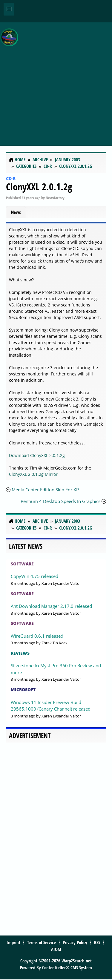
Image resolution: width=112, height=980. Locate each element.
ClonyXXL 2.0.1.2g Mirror (33, 474)
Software (22, 564)
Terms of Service (42, 942)
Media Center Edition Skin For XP (45, 490)
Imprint (13, 942)
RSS (97, 942)
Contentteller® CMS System (67, 967)
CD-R (11, 178)
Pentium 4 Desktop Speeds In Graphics (60, 501)
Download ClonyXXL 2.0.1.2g (37, 455)
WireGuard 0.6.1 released (37, 636)
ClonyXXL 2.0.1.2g (39, 187)
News (16, 212)
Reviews (20, 653)
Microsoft (23, 690)
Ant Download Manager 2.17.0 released (51, 606)
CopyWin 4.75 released (34, 576)
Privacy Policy (75, 942)
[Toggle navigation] (9, 9)
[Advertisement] (56, 81)
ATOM (56, 949)
